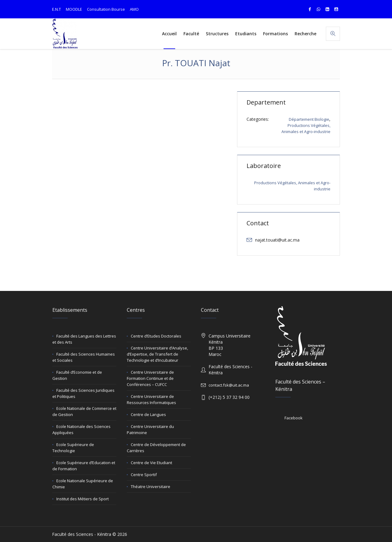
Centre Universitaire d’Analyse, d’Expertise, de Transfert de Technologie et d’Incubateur (157, 354)
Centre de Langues (148, 414)
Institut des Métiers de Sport (83, 499)
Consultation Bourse (106, 9)
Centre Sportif (144, 475)
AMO (134, 9)
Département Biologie (309, 119)
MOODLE (74, 9)
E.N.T (57, 9)
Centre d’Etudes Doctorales (156, 336)
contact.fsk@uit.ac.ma (229, 385)
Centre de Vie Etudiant (151, 463)
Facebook (294, 418)
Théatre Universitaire (151, 487)
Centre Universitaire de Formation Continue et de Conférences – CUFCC (150, 378)
